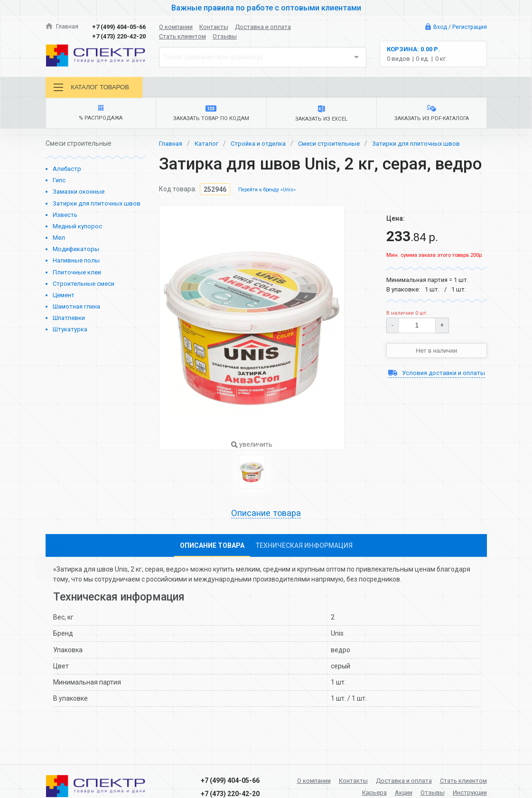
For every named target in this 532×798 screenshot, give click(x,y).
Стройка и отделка (264, 146)
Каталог (209, 146)
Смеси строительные (338, 146)
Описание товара (266, 517)
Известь (65, 218)
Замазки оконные (79, 195)
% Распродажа (101, 116)
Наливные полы (76, 264)
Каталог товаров (93, 88)
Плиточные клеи (77, 275)
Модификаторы (76, 252)
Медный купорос (77, 229)
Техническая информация (304, 549)
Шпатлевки (69, 321)
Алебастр (67, 172)
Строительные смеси (84, 286)
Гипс (59, 183)
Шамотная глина (76, 309)
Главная (63, 27)
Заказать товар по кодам (211, 116)
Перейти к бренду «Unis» (269, 193)
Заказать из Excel (322, 116)
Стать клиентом (182, 36)
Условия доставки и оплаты (436, 382)
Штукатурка (70, 333)
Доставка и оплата (263, 27)
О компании (176, 27)
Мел (59, 240)
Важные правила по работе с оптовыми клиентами (266, 8)
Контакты (214, 27)
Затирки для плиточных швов (97, 206)
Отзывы (225, 36)
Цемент (64, 298)
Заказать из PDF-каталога (431, 116)
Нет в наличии (437, 354)
